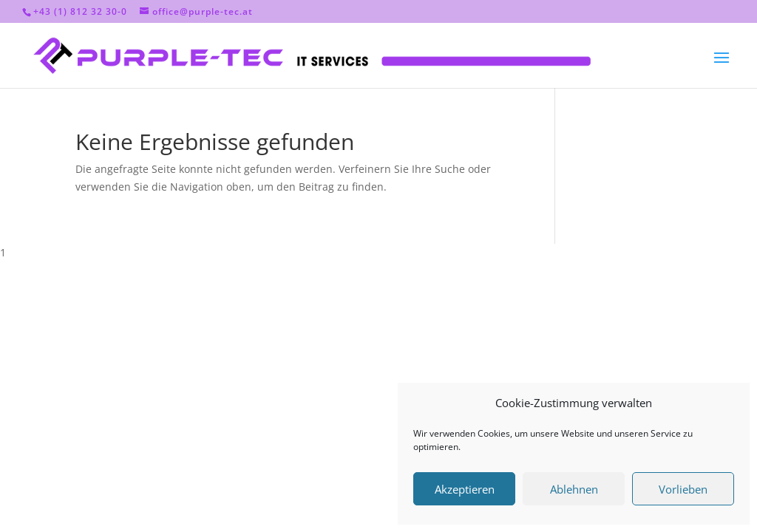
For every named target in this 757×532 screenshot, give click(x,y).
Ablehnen (574, 489)
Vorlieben (683, 489)
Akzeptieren (465, 489)
